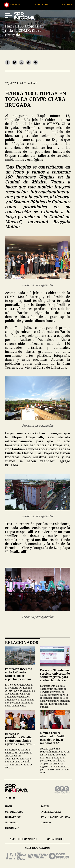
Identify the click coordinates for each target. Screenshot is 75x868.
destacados (13, 817)
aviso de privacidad (23, 839)
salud (45, 806)
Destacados (47, 4)
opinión (46, 822)
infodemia (12, 828)
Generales (19, 4)
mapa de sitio (56, 839)
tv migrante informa (55, 817)
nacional (12, 822)
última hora (14, 812)
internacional (51, 812)
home (9, 806)
